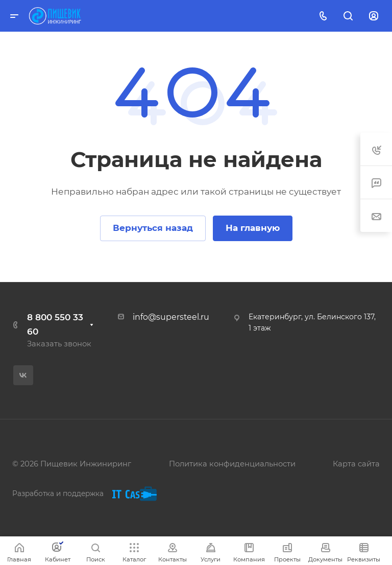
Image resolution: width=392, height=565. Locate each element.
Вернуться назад (153, 228)
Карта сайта (356, 464)
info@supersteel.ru (171, 317)
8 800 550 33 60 (55, 324)
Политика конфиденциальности (232, 464)
